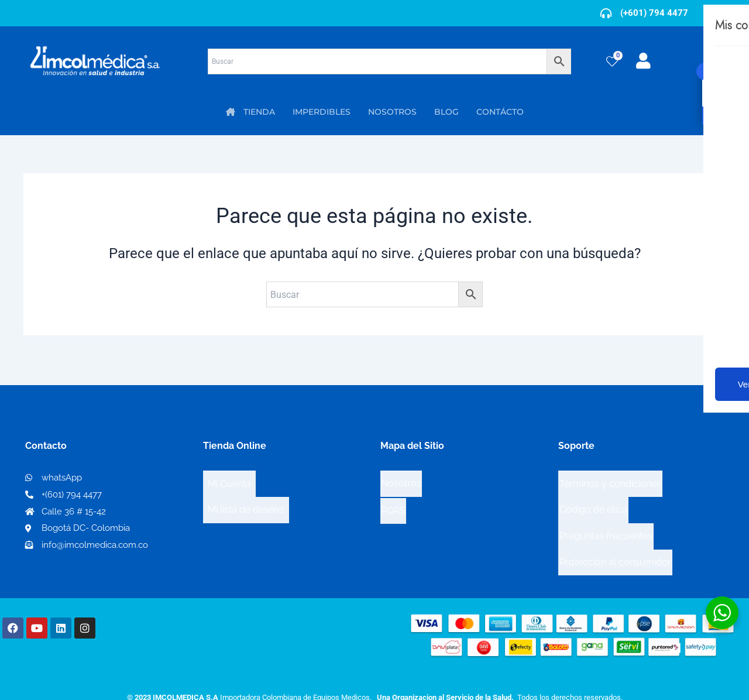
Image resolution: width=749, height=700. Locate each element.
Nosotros (401, 479)
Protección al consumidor (615, 536)
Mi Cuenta (229, 480)
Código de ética (593, 498)
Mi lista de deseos (246, 498)
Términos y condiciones (610, 480)
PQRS (393, 498)
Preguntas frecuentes (606, 517)
